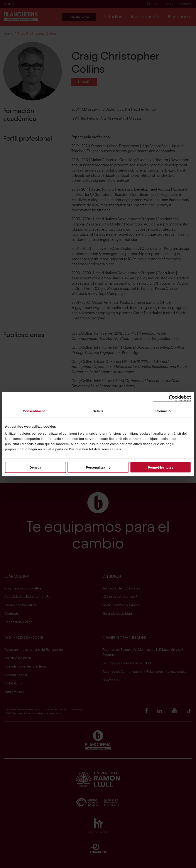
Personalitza (98, 467)
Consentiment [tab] (34, 411)
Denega (35, 467)
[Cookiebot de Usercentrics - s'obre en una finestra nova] (172, 398)
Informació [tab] (162, 411)
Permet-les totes (161, 467)
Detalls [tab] (98, 411)
